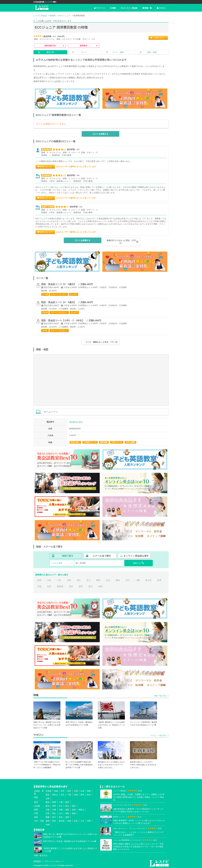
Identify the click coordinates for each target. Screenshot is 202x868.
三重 (61, 802)
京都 (61, 810)
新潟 (48, 806)
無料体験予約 (50, 46)
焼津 (159, 580)
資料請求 (83, 46)
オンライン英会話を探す (136, 556)
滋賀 (67, 810)
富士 (89, 580)
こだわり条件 (57, 563)
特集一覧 (147, 8)
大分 (82, 821)
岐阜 (67, 802)
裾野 (81, 586)
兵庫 (54, 810)
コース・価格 (118, 52)
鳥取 (67, 813)
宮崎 (89, 821)
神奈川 (55, 795)
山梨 (48, 798)
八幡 (138, 580)
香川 (54, 817)
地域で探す (68, 556)
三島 (59, 580)
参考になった (46, 167)
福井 (74, 806)
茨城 (76, 795)
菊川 (91, 586)
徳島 (67, 817)
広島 (48, 813)
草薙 (39, 586)
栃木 (89, 795)
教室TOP (50, 52)
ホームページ (105, 412)
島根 (74, 813)
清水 (79, 580)
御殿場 (60, 586)
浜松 (49, 580)
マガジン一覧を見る (159, 735)
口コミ (84, 52)
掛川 (128, 580)
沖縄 (48, 825)
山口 (61, 813)
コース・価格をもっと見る (101, 342)
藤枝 (118, 580)
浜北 (108, 580)
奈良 (74, 810)
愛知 (48, 802)
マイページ (100, 8)
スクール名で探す (102, 556)
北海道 (49, 791)
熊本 (54, 821)
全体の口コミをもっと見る (121, 242)
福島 (89, 791)
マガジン (161, 8)
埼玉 (63, 795)
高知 (61, 817)
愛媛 (48, 817)
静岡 (39, 580)
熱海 (100, 586)
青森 (56, 791)
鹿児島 (62, 821)
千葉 (69, 795)
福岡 (48, 821)
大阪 (48, 810)
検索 (113, 8)
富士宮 (148, 580)
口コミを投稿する (100, 134)
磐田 (98, 580)
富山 (67, 806)
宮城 (76, 791)
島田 (49, 586)
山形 (82, 791)
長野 (54, 806)
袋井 (71, 586)
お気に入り (159, 38)
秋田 (69, 791)
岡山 (54, 813)
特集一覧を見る (160, 696)
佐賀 (76, 821)
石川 (61, 806)
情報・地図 (152, 52)
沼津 (69, 580)
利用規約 (37, 861)
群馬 (82, 795)
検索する (139, 563)
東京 (48, 795)
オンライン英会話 (129, 8)
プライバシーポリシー (54, 861)
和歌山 (81, 810)
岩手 (63, 791)
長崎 (69, 821)
